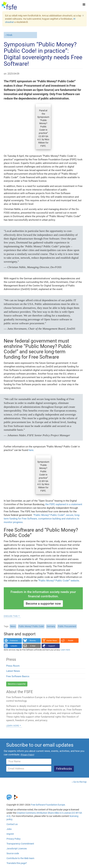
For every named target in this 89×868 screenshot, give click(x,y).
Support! (52, 646)
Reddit (71, 640)
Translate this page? (17, 863)
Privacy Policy (14, 839)
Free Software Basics (18, 676)
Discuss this (11, 616)
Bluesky (33, 640)
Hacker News (52, 640)
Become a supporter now (43, 604)
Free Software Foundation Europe (48, 805)
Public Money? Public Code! (31, 626)
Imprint (10, 834)
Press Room (13, 666)
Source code (13, 853)
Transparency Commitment (20, 844)
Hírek (9, 35)
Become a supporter (17, 684)
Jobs (9, 829)
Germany (51, 626)
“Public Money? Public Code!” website (59, 581)
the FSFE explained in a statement (64, 504)
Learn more (13, 725)
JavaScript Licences (17, 849)
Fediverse (14, 640)
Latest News (13, 671)
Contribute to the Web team (20, 858)
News (13, 626)
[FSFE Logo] (9, 6)
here (31, 450)
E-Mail (33, 646)
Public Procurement (67, 626)
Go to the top (80, 782)
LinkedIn (14, 646)
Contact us (12, 824)
